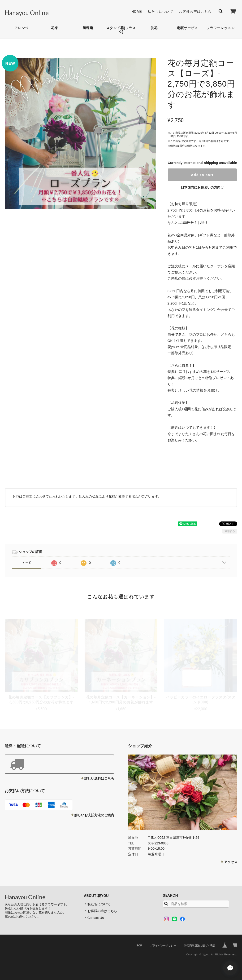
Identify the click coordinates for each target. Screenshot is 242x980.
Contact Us (96, 918)
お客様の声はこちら (195, 12)
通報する (230, 531)
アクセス (231, 862)
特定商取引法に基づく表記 (200, 945)
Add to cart (202, 175)
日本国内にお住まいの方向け (202, 187)
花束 (55, 28)
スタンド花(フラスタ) (121, 30)
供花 (154, 28)
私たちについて (160, 12)
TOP (139, 945)
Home (137, 12)
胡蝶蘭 (88, 28)
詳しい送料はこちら (99, 778)
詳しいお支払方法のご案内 (94, 815)
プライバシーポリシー (163, 945)
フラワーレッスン (220, 28)
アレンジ (22, 28)
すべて (27, 563)
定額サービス (187, 28)
